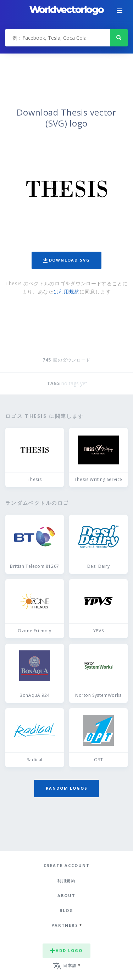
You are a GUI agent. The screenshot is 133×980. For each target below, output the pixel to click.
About (66, 895)
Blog (66, 910)
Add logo (66, 950)
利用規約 (67, 881)
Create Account (67, 865)
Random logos (67, 788)
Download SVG (67, 260)
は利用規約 (67, 292)
